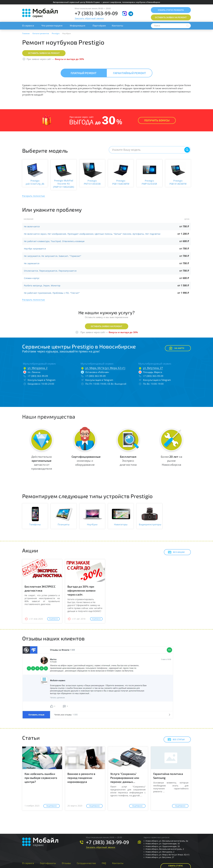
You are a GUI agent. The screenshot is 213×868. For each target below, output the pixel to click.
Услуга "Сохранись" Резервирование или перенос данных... (125, 778)
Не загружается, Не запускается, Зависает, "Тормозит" (53, 256)
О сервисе (28, 25)
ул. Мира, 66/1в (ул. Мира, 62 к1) (105, 368)
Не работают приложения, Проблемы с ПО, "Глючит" (52, 293)
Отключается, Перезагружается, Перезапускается (50, 271)
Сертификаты (48, 863)
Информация (78, 25)
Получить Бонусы (157, 120)
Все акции (176, 552)
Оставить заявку (171, 17)
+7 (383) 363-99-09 (96, 13)
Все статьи (176, 739)
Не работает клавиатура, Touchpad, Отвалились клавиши (54, 241)
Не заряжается (32, 263)
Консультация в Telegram (42, 380)
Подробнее (53, 619)
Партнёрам (99, 25)
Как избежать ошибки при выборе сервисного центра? (41, 778)
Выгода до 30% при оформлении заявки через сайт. (81, 590)
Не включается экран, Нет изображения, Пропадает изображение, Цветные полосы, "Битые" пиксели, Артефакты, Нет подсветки (92, 234)
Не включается (32, 226)
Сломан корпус (32, 278)
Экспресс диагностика (128, 461)
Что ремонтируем (52, 25)
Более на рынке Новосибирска (171, 461)
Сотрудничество (86, 863)
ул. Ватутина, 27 (153, 368)
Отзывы (66, 863)
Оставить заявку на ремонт (44, 53)
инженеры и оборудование (86, 461)
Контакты (118, 25)
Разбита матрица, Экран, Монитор (42, 286)
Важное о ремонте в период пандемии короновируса (81, 778)
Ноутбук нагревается (35, 249)
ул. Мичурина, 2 (38, 368)
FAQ (104, 863)
